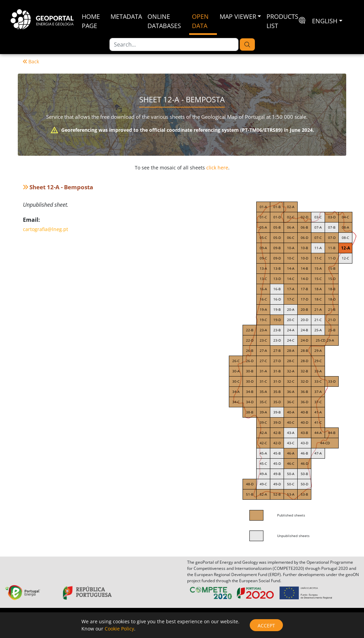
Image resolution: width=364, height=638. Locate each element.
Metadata (126, 16)
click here (217, 168)
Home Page (91, 21)
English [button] (325, 21)
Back (31, 61)
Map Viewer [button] (238, 16)
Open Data (200, 21)
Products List (282, 21)
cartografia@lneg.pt (45, 229)
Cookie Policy (119, 629)
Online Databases (164, 21)
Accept (266, 626)
